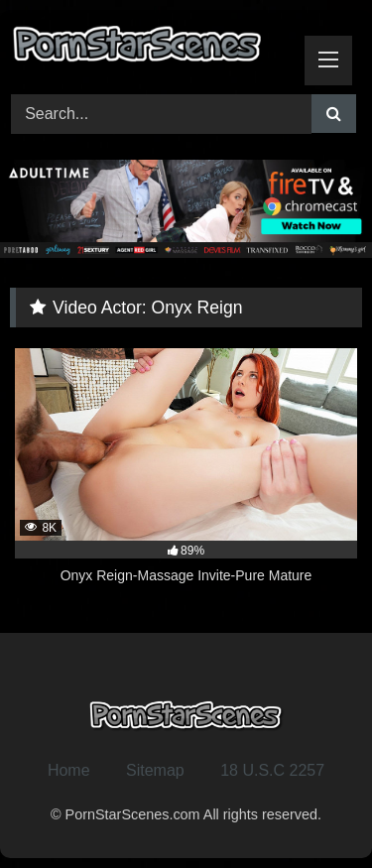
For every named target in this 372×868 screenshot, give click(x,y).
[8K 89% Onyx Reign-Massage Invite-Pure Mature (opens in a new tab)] (186, 478)
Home (69, 770)
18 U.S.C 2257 (272, 770)
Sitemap (155, 770)
